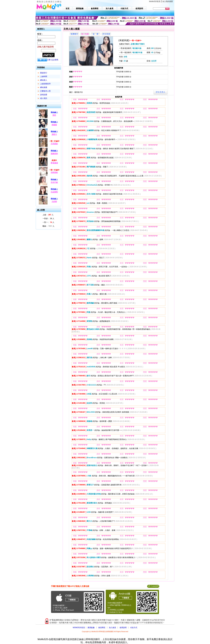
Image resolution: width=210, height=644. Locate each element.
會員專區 (102, 628)
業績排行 (44, 73)
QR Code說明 (153, 586)
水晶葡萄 (54, 192)
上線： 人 (48, 215)
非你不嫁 (54, 182)
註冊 (49, 60)
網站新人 (44, 80)
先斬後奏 (54, 172)
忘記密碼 (55, 60)
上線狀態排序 (45, 84)
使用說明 (123, 628)
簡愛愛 (54, 125)
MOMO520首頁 (79, 628)
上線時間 (44, 76)
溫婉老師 (54, 154)
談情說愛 (44, 95)
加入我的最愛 (168, 1)
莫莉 (54, 115)
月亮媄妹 (54, 144)
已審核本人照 (45, 91)
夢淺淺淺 (54, 163)
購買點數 (91, 628)
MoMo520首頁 (155, 1)
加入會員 (112, 628)
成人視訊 (44, 98)
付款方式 (134, 628)
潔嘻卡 (54, 134)
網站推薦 (44, 87)
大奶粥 (54, 202)
